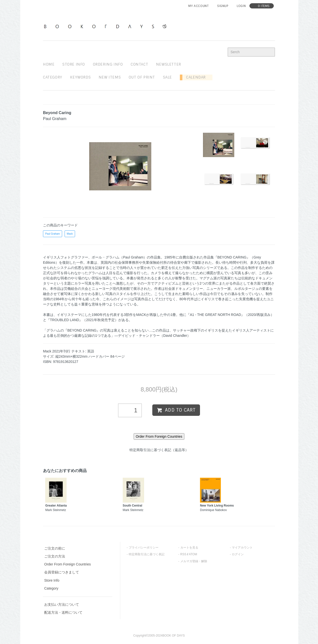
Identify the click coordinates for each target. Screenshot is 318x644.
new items (110, 77)
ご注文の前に (55, 548)
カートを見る (189, 548)
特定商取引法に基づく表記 (147, 554)
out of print (142, 77)
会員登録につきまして (62, 572)
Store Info (52, 580)
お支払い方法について (62, 604)
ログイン (238, 554)
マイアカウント (242, 548)
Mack (70, 234)
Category (53, 77)
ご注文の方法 (55, 556)
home (49, 64)
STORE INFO (74, 64)
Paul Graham (53, 234)
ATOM (193, 554)
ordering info (108, 64)
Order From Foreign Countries (68, 564)
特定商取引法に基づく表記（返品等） (159, 450)
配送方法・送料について (63, 612)
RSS (183, 554)
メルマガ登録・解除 (194, 561)
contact (139, 64)
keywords (80, 77)
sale (167, 77)
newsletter (169, 64)
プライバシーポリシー (144, 548)
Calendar (194, 77)
